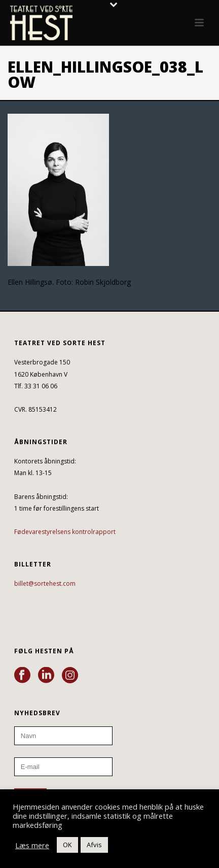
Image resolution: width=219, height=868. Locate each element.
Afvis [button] (94, 845)
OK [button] (67, 845)
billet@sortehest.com (45, 583)
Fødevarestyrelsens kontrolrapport (65, 532)
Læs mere (32, 845)
